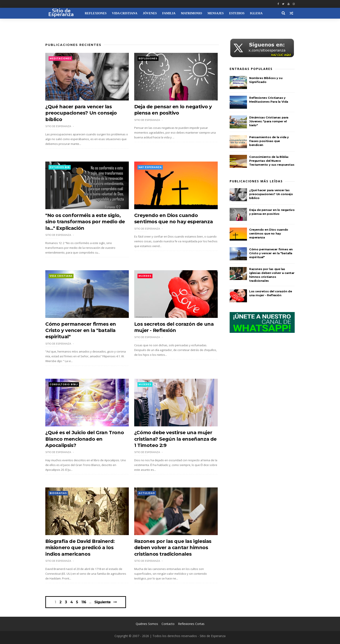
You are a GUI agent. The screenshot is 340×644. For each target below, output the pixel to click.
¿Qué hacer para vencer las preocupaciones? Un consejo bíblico (81, 113)
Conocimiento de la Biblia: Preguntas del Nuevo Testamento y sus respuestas (272, 161)
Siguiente (102, 602)
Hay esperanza (150, 167)
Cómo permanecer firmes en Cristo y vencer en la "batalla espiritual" (81, 330)
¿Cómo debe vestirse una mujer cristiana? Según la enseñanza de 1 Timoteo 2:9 (175, 439)
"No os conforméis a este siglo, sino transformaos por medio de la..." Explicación (85, 222)
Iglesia (256, 13)
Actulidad (147, 493)
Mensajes (216, 13)
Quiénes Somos (147, 624)
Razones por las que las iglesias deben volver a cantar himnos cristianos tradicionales (173, 548)
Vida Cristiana (125, 13)
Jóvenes (150, 13)
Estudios (237, 13)
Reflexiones (96, 13)
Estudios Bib (60, 167)
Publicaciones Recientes (73, 45)
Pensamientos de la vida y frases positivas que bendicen (269, 141)
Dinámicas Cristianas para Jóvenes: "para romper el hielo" (269, 121)
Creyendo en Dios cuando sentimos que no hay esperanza (269, 233)
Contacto (168, 624)
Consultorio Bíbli (64, 384)
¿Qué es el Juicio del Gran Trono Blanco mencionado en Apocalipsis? (85, 439)
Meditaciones (60, 59)
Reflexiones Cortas (191, 624)
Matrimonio (191, 13)
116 (84, 602)
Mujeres (145, 276)
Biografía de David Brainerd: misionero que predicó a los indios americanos (80, 548)
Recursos (56, 24)
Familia (169, 13)
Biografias (58, 493)
